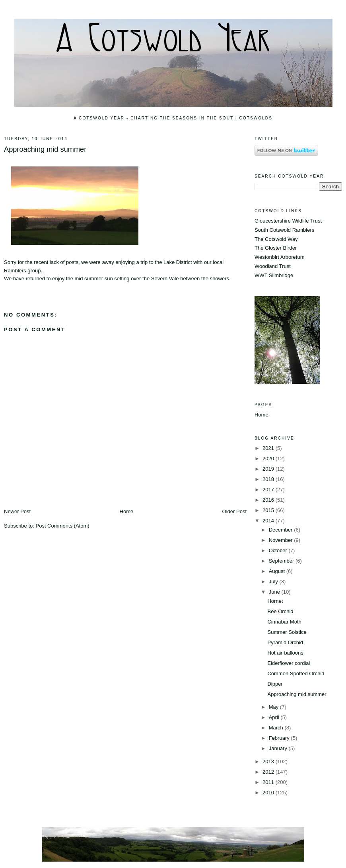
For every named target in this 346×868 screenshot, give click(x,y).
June (275, 592)
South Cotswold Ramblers (284, 230)
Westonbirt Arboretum (279, 257)
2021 (269, 448)
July (274, 582)
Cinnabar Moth (284, 622)
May (274, 707)
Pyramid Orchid (285, 642)
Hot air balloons (285, 653)
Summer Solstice (287, 632)
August (278, 571)
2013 (269, 761)
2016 (269, 500)
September (282, 561)
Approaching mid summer (45, 149)
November (282, 540)
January (279, 748)
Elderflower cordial (289, 663)
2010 (269, 793)
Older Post (234, 511)
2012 (269, 772)
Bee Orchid (280, 611)
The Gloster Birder (276, 248)
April (275, 717)
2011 (269, 782)
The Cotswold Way (276, 239)
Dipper (275, 684)
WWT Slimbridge (274, 275)
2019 (269, 469)
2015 (269, 510)
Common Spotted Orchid (296, 673)
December (282, 530)
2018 (269, 479)
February (280, 738)
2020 (269, 458)
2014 (269, 521)
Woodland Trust (273, 266)
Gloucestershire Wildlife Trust (288, 221)
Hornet (275, 601)
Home (127, 511)
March (277, 728)
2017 (269, 490)
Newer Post (17, 511)
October (279, 550)
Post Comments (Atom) (63, 526)
